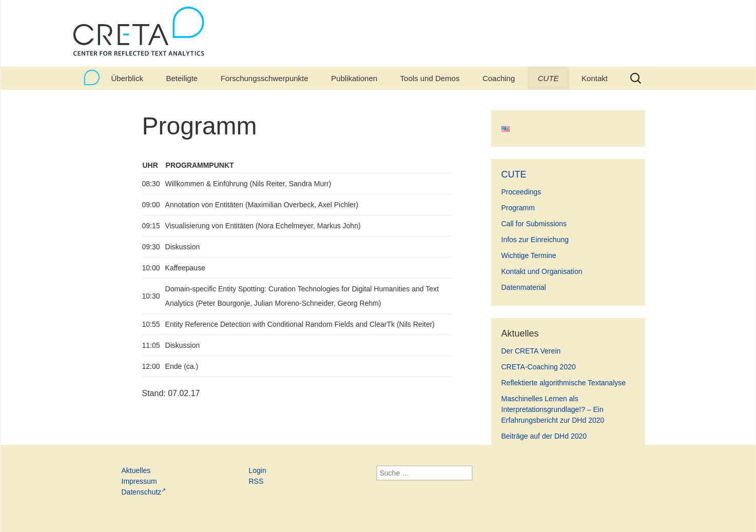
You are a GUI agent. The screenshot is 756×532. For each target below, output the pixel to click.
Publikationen (354, 78)
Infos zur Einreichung (535, 240)
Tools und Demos (430, 78)
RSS (256, 481)
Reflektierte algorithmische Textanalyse (564, 383)
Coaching (499, 78)
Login (258, 470)
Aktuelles (136, 470)
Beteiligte (182, 78)
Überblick (128, 78)
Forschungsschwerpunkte (265, 78)
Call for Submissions (534, 224)
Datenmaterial (524, 287)
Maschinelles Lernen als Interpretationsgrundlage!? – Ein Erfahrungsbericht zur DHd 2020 (553, 409)
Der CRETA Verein (531, 351)
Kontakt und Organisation (542, 271)
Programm (518, 208)
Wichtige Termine (529, 255)
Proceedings (521, 192)
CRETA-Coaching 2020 (539, 367)
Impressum (139, 481)
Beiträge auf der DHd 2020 (544, 436)
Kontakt (595, 78)
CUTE (548, 78)
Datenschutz (144, 492)
